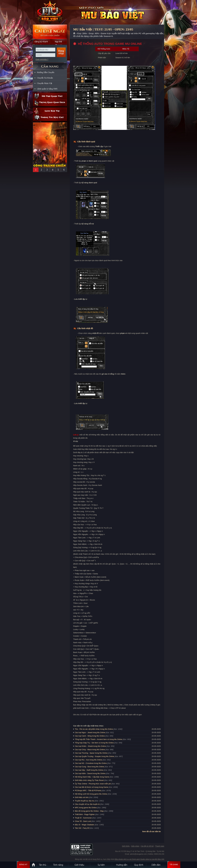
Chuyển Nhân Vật (45, 83)
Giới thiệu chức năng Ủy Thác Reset (89, 780)
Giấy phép (135, 846)
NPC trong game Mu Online (86, 808)
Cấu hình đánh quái (86, 142)
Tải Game (174, 865)
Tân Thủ (42, 865)
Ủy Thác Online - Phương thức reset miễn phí (93, 784)
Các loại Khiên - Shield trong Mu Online (90, 746)
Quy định (139, 865)
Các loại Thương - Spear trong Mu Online (91, 753)
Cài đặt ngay (50, 32)
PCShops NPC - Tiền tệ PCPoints (88, 791)
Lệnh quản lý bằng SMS (47, 89)
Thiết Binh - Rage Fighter (85, 814)
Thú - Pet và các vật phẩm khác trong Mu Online (94, 729)
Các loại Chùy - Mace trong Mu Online (90, 750)
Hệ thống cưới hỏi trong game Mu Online (91, 794)
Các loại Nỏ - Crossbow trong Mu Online (91, 763)
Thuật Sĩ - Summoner (83, 818)
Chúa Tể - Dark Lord (83, 821)
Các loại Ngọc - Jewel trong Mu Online (90, 732)
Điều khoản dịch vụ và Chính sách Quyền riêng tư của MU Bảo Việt (139, 859)
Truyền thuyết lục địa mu (85, 801)
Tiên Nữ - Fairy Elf (82, 828)
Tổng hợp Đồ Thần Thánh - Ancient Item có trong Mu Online (99, 739)
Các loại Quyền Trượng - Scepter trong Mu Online (95, 756)
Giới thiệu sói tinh (82, 797)
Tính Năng (58, 865)
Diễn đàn (157, 865)
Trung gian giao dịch (50, 103)
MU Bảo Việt (50, 12)
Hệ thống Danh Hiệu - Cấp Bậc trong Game (92, 777)
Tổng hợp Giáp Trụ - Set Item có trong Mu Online (94, 743)
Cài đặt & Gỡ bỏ (147, 846)
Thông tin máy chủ (50, 118)
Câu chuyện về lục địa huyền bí (87, 804)
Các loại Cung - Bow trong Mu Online (89, 767)
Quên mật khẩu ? (42, 60)
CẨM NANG (50, 65)
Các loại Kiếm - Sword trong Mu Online (90, 773)
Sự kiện (101, 865)
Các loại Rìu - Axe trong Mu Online (89, 760)
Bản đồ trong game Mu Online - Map (89, 811)
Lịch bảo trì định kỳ (50, 111)
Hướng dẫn (122, 865)
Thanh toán (160, 846)
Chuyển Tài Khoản (45, 78)
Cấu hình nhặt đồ (85, 328)
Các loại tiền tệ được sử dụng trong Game (92, 787)
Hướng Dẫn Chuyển (46, 72)
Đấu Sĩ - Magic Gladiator (85, 825)
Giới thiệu (126, 846)
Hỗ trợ (50, 96)
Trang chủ (74, 33)
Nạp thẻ (58, 42)
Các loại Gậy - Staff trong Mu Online (89, 770)
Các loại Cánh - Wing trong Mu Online (90, 736)
